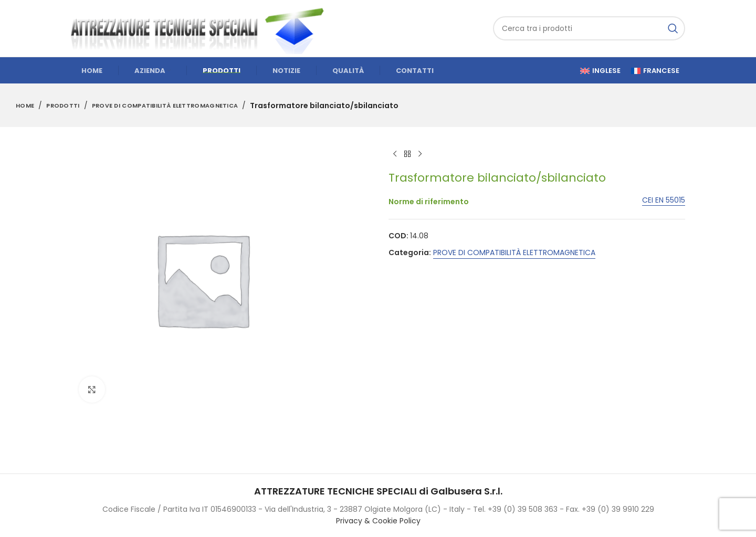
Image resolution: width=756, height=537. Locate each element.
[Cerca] (589, 28)
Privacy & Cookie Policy (378, 521)
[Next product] (420, 154)
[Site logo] (202, 28)
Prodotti (63, 106)
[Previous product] (395, 154)
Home (25, 106)
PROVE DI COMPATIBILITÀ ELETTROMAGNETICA (165, 106)
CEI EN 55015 (664, 201)
